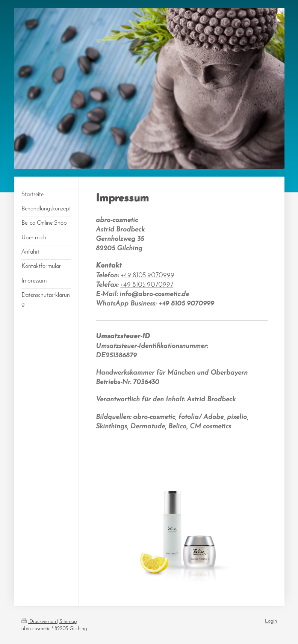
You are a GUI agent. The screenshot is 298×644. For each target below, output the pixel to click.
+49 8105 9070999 (147, 276)
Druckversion (39, 622)
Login (271, 621)
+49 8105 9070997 (147, 285)
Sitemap (68, 622)
